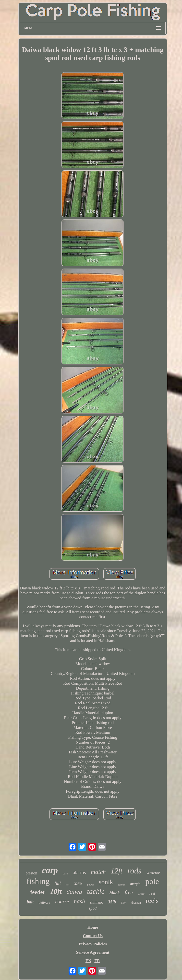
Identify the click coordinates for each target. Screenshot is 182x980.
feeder (38, 892)
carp (50, 870)
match (98, 872)
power (91, 885)
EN (88, 961)
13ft (124, 903)
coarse (62, 901)
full (58, 883)
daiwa (74, 892)
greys (141, 893)
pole (152, 881)
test (67, 885)
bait (30, 902)
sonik (106, 882)
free (129, 892)
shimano (97, 902)
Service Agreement (93, 952)
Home (93, 927)
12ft (117, 871)
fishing (38, 881)
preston (31, 873)
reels (152, 901)
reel (152, 893)
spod (93, 908)
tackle (96, 891)
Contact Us (93, 936)
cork (65, 873)
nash (79, 901)
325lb (78, 884)
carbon (122, 885)
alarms (79, 872)
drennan (136, 903)
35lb (112, 902)
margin (135, 884)
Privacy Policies (93, 944)
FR (97, 961)
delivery (44, 902)
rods (134, 871)
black (115, 893)
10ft (56, 891)
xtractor (153, 873)
